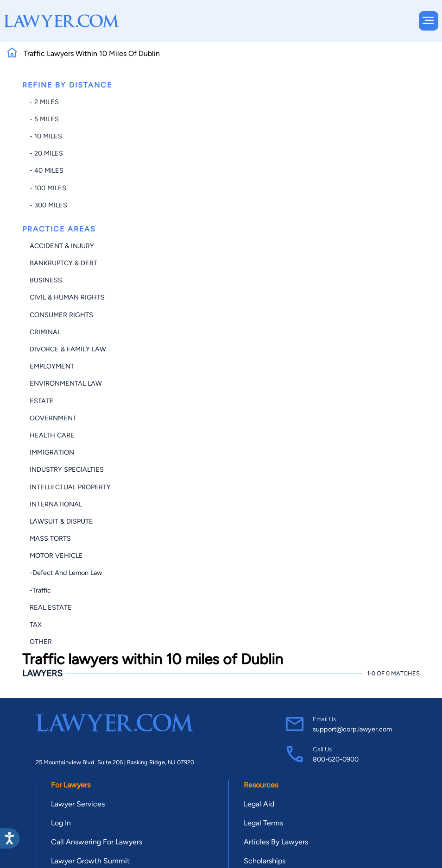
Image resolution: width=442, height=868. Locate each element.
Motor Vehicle (56, 556)
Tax (36, 624)
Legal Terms (263, 823)
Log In (61, 823)
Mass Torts (50, 538)
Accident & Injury (62, 246)
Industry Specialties (67, 469)
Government (53, 418)
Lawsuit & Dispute (61, 521)
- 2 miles (44, 102)
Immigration (52, 452)
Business (46, 280)
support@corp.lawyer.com (352, 729)
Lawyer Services (78, 804)
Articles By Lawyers (276, 842)
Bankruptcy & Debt (63, 263)
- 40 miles (47, 170)
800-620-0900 (336, 759)
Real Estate (51, 607)
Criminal (45, 332)
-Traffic (40, 590)
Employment (52, 366)
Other (41, 642)
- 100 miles (48, 188)
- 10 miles (46, 136)
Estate (42, 401)
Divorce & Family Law (68, 349)
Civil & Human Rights (67, 297)
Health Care (52, 435)
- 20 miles (46, 153)
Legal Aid (259, 804)
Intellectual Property (70, 487)
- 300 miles (48, 205)
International (56, 504)
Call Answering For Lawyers (97, 842)
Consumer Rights (61, 315)
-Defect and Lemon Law (66, 573)
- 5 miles (44, 119)
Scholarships (265, 861)
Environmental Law (66, 383)
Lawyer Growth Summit (90, 861)
